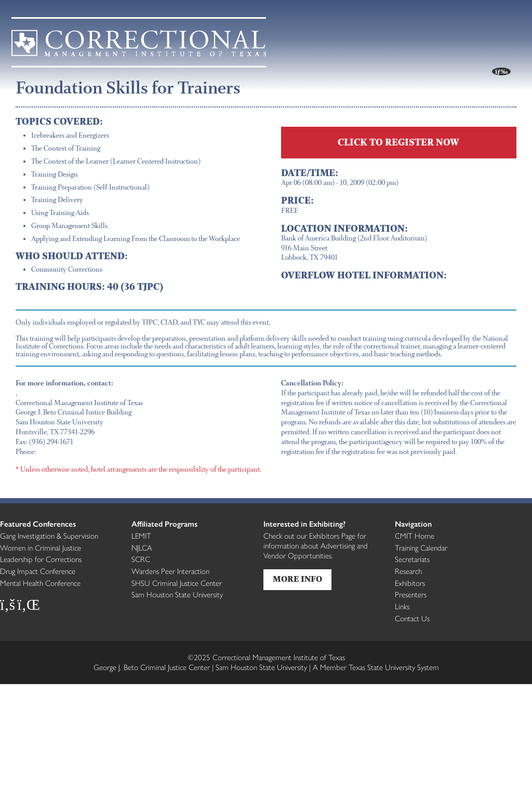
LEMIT (141, 536)
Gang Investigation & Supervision (49, 536)
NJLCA (142, 547)
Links (402, 606)
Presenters (411, 594)
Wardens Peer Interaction (170, 571)
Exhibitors (410, 583)
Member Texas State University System (376, 667)
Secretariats (412, 559)
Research (408, 571)
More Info (297, 579)
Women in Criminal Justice (41, 547)
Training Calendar (421, 547)
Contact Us (412, 618)
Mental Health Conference (40, 583)
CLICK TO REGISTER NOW (398, 142)
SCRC (141, 559)
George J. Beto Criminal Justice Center (152, 667)
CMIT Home (415, 536)
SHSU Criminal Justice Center (177, 583)
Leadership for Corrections (41, 559)
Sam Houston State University (177, 594)
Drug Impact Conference (38, 571)
